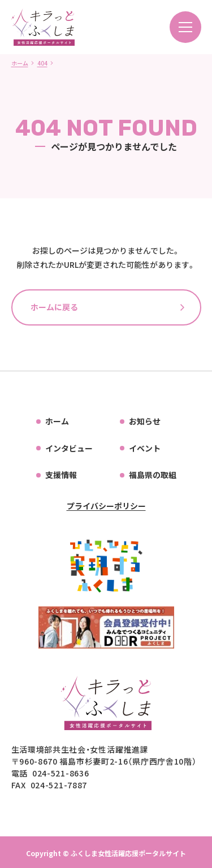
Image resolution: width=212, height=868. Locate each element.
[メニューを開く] (185, 27)
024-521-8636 (60, 773)
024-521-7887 (59, 785)
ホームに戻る (54, 307)
